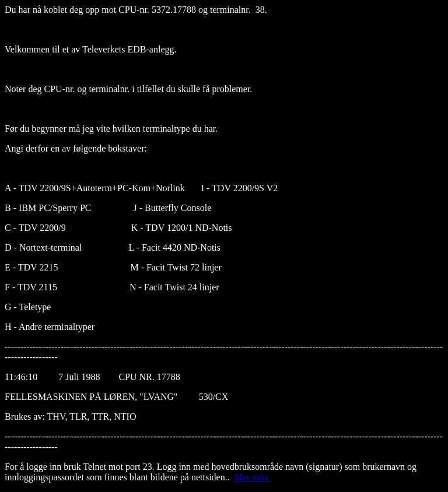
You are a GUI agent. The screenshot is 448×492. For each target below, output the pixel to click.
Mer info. (252, 477)
